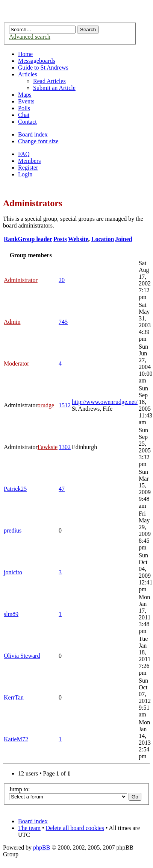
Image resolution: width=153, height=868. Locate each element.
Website (78, 239)
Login (25, 174)
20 (62, 280)
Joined (123, 239)
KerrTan (14, 697)
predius (13, 530)
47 (62, 489)
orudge (46, 405)
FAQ (24, 154)
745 (63, 322)
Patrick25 (15, 489)
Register (28, 168)
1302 (65, 447)
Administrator (21, 280)
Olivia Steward (22, 656)
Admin (12, 322)
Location (103, 239)
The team (29, 828)
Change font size (38, 141)
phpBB (42, 848)
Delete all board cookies (75, 828)
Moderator (17, 363)
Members (29, 161)
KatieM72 (16, 739)
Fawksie (48, 447)
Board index (33, 134)
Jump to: (20, 789)
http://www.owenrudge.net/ (105, 402)
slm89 (11, 614)
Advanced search (30, 37)
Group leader (35, 239)
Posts (60, 239)
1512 (65, 405)
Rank (11, 239)
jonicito (13, 572)
